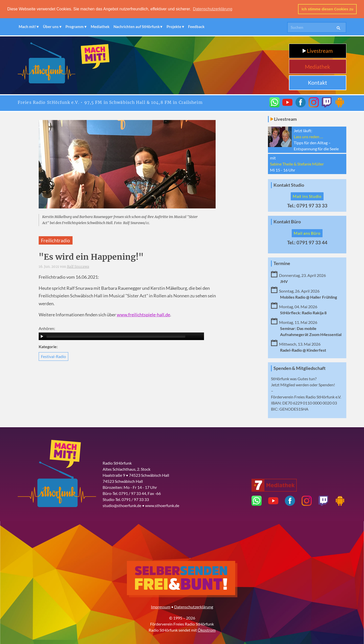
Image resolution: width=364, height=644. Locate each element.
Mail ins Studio (307, 196)
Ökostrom (207, 630)
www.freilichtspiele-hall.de (143, 315)
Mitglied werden (295, 384)
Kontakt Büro (287, 222)
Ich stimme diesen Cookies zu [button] (327, 9)
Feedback (196, 27)
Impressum (161, 606)
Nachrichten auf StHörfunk (137, 27)
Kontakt (317, 82)
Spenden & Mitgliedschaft (300, 368)
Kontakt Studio (289, 185)
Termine (282, 263)
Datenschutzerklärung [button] (213, 9)
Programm (75, 27)
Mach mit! (27, 27)
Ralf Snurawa (78, 267)
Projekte (174, 27)
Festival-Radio (53, 356)
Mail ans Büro (307, 233)
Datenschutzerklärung (194, 606)
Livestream (318, 51)
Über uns (51, 27)
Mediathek (100, 27)
